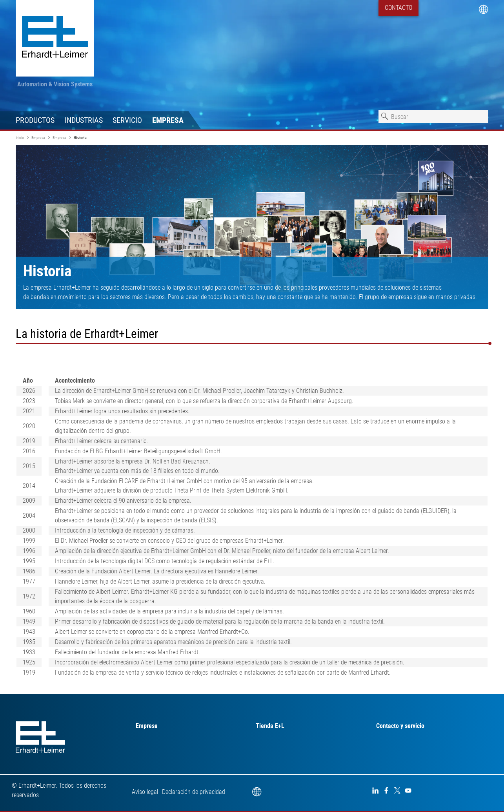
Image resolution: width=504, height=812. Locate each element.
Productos (35, 120)
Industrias (84, 120)
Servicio (127, 120)
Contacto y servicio (400, 726)
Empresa (168, 120)
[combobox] (433, 117)
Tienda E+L (270, 726)
